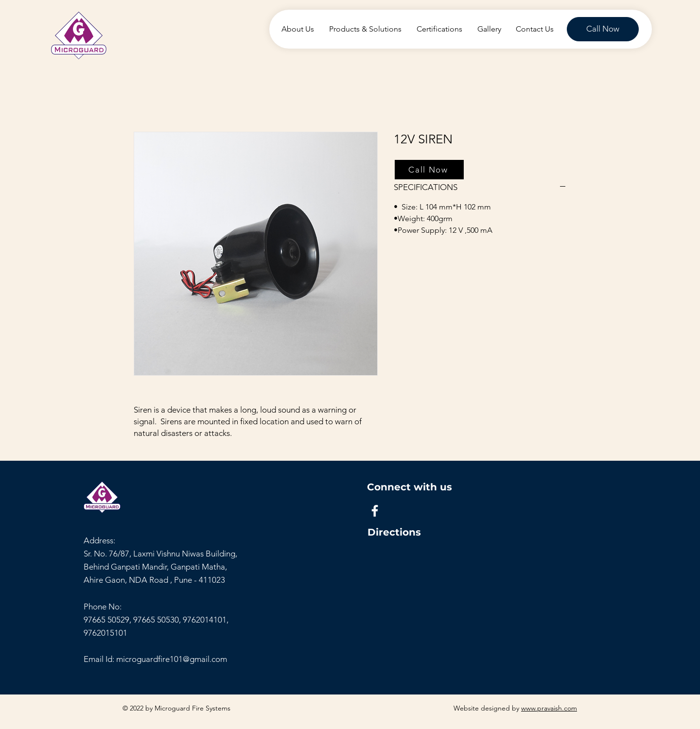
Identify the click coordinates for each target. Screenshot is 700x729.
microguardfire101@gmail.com (172, 659)
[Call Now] (603, 29)
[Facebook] (375, 511)
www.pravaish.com (549, 708)
